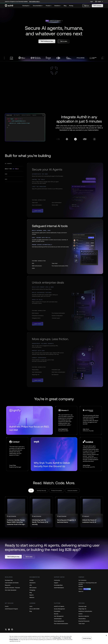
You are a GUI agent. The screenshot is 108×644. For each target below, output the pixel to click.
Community (57, 580)
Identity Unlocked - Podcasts (12, 588)
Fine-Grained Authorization (61, 624)
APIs (31, 585)
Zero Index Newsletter (11, 590)
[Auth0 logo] (9, 6)
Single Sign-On (82, 609)
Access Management (59, 609)
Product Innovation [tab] (57, 491)
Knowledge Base (58, 585)
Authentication (58, 619)
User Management (59, 616)
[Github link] (12, 629)
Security (56, 614)
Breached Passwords (84, 621)
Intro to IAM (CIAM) (34, 609)
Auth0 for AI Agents (59, 606)
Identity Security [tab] (41, 491)
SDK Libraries (33, 588)
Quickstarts (32, 583)
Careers (85, 589)
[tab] (15, 164)
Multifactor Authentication (85, 611)
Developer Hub (9, 580)
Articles (31, 580)
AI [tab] (31, 491)
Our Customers (82, 580)
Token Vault (82, 624)
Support (56, 583)
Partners (81, 587)
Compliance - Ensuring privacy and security (88, 584)
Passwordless (82, 619)
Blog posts (8, 585)
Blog (31, 593)
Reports (32, 595)
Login (91, 2)
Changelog (32, 590)
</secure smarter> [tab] (72, 491)
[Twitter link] (6, 629)
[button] (87, 6)
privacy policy (57, 638)
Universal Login (82, 606)
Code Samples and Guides (12, 583)
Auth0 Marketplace (59, 588)
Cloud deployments (59, 621)
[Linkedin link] (9, 629)
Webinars (32, 598)
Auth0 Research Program (11, 609)
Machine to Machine (84, 616)
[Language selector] (99, 2)
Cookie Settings (87, 638)
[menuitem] (26, 6)
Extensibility (57, 611)
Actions (80, 614)
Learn (31, 606)
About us (81, 591)
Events (7, 606)
